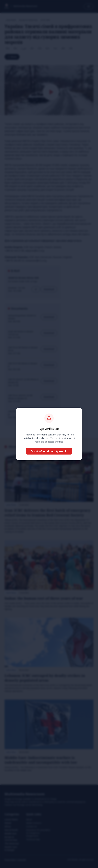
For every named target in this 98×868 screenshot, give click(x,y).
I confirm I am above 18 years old (49, 451)
